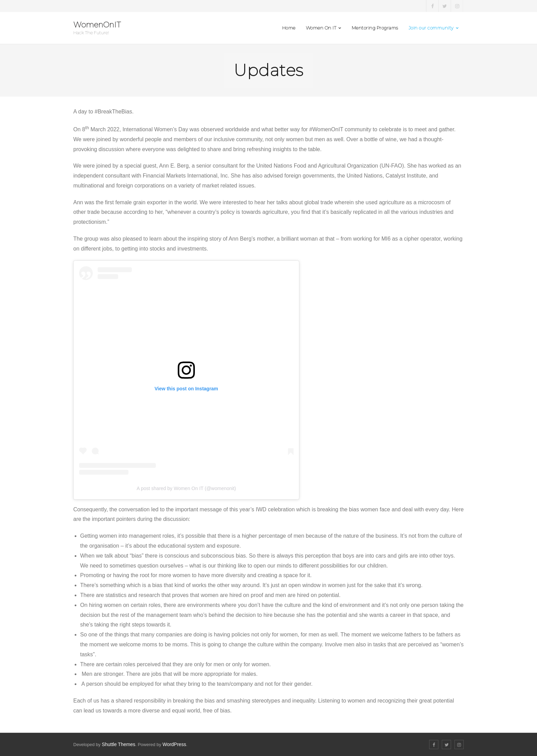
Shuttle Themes (118, 744)
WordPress (174, 744)
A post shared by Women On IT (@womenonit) (186, 488)
